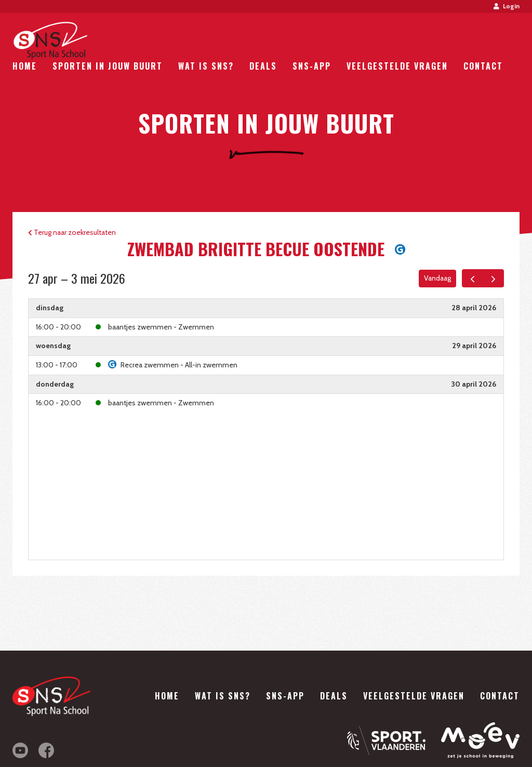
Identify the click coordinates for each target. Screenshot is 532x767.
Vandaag (437, 278)
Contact (483, 66)
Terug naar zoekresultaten (72, 232)
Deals (263, 66)
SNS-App (312, 66)
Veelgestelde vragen (397, 66)
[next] (493, 278)
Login (507, 6)
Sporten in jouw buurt (108, 66)
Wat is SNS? (206, 66)
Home (25, 66)
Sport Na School (50, 41)
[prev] (473, 278)
